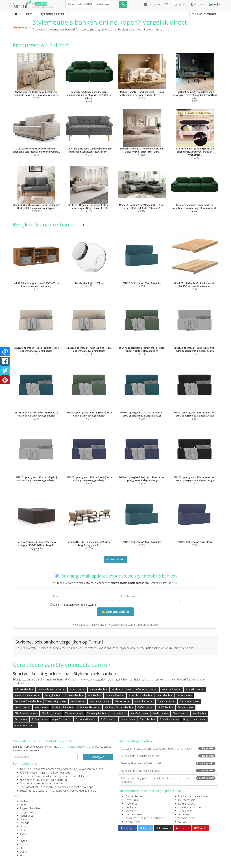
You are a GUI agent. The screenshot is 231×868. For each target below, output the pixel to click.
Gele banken (21, 719)
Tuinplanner (185, 811)
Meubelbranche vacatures (193, 796)
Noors (23, 819)
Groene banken (186, 707)
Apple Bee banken (62, 719)
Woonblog (131, 804)
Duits (23, 834)
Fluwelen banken (98, 689)
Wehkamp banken (97, 713)
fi (20, 844)
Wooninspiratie (187, 818)
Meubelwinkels (134, 814)
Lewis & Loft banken (63, 707)
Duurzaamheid (187, 800)
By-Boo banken (145, 707)
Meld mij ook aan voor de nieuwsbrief (74, 605)
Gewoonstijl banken (86, 719)
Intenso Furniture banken (27, 695)
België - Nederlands (31, 808)
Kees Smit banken (140, 713)
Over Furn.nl (132, 800)
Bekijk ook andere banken (50, 224)
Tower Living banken (56, 701)
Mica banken (41, 707)
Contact (183, 822)
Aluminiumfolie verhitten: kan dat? (168, 756)
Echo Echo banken (195, 689)
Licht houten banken (100, 701)
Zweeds (24, 823)
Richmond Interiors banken (51, 689)
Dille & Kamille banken (89, 707)
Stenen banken (181, 713)
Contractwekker (29, 787)
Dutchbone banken (190, 701)
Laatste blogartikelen (135, 741)
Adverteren (185, 814)
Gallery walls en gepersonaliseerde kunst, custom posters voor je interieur (168, 780)
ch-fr (22, 830)
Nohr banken (94, 695)
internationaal (55, 783)
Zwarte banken (164, 695)
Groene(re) (41, 4)
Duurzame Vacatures (32, 783)
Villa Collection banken (140, 695)
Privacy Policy (133, 822)
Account (197, 4)
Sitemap (130, 811)
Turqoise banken (74, 713)
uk (21, 848)
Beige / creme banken (194, 719)
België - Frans (28, 812)
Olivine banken (123, 701)
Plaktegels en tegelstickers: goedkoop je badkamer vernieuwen (168, 749)
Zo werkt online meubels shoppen (145, 818)
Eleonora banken (167, 701)
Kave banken (199, 713)
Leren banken (78, 701)
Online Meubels (134, 796)
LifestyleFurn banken (147, 689)
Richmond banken (115, 695)
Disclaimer (131, 807)
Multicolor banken (144, 701)
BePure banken (40, 719)
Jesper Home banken (25, 725)
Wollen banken (161, 713)
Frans (23, 805)
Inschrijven (98, 757)
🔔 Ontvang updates (115, 612)
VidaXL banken (165, 707)
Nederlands (27, 801)
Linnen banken (128, 719)
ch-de (23, 826)
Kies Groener (27, 780)
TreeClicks (26, 769)
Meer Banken (116, 559)
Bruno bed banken (171, 689)
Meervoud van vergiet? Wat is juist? (168, 763)
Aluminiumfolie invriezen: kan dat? (168, 771)
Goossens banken (74, 695)
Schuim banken (78, 689)
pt (21, 837)
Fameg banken (52, 695)
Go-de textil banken (122, 689)
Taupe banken (148, 719)
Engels (24, 841)
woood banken (22, 707)
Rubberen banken (24, 689)
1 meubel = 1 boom (190, 807)
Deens (24, 852)
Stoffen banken (108, 719)
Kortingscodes (187, 804)
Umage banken (118, 713)
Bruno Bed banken (169, 719)
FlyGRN (24, 773)
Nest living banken (51, 713)
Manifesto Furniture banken (119, 707)
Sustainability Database (33, 791)
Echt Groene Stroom (32, 776)
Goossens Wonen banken (28, 701)
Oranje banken (184, 695)
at (21, 855)
